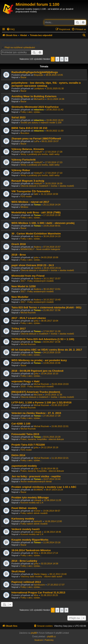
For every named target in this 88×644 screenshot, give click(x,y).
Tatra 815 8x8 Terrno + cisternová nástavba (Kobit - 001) (46, 307)
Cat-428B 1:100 (21, 424)
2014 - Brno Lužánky (24, 561)
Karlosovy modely (23, 519)
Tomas (37, 205)
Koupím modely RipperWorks (30, 540)
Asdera (37, 236)
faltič (36, 194)
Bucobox (25, 133)
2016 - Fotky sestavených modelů (37, 386)
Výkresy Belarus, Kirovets (28, 149)
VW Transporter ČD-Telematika (31, 191)
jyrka (36, 257)
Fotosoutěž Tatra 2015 (25, 434)
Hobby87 (38, 152)
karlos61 (38, 521)
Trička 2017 (19, 329)
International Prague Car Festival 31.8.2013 (38, 593)
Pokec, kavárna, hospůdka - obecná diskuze (42, 439)
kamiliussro (39, 585)
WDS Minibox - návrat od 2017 (30, 202)
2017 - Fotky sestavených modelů (37, 281)
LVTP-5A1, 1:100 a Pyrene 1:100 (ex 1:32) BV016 (41, 402)
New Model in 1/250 (24, 286)
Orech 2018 (19, 244)
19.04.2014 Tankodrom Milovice (31, 550)
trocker (37, 511)
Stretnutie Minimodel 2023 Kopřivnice (35, 107)
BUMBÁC (39, 490)
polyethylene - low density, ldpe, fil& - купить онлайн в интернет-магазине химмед (46, 84)
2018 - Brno (19, 255)
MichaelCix (39, 99)
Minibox (24, 207)
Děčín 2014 (18, 455)
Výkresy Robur (21, 170)
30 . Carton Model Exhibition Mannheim (36, 234)
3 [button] (62, 59)
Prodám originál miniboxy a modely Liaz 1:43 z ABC (44, 487)
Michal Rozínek (28, 313)
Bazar (24, 77)
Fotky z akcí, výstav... (31, 112)
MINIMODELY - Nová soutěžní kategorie (40, 249)
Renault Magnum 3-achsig (28, 181)
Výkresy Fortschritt (23, 160)
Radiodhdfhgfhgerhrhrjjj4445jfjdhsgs (35, 72)
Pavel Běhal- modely (24, 508)
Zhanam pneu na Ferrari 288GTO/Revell (36, 139)
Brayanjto (38, 75)
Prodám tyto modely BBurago (30, 497)
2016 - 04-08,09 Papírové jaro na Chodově (37, 371)
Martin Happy (40, 574)
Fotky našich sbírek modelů (34, 513)
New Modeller (20, 297)
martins (37, 268)
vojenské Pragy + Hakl (25, 381)
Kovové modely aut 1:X (32, 503)
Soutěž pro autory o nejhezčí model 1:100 (41, 123)
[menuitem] (11, 29)
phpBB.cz (51, 637)
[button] (66, 59)
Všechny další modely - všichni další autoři (41, 576)
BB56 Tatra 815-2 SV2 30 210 (29, 128)
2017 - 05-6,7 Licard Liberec (29, 318)
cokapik (38, 500)
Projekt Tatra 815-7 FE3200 (28, 445)
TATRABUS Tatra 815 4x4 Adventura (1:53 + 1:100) (43, 339)
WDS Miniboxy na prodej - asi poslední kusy (39, 360)
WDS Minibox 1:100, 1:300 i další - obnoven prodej (43, 223)
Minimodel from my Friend (28, 276)
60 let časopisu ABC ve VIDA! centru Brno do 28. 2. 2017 (47, 350)
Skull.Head (18, 571)
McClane (38, 395)
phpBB (34, 633)
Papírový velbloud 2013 (26, 582)
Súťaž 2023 (18, 117)
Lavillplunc (39, 88)
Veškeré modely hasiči (26, 529)
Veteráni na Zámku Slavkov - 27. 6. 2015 (36, 413)
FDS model (26, 196)
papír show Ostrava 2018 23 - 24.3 (33, 265)
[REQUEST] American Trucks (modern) (36, 392)
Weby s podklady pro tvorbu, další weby (40, 154)
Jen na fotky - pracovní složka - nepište (36, 476)
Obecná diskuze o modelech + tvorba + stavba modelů (47, 186)
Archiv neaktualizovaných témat (36, 481)
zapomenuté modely (24, 466)
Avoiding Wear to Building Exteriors (34, 96)
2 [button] (57, 59)
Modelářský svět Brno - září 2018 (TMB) (36, 212)
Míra (36, 553)
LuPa (36, 141)
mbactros (39, 110)
